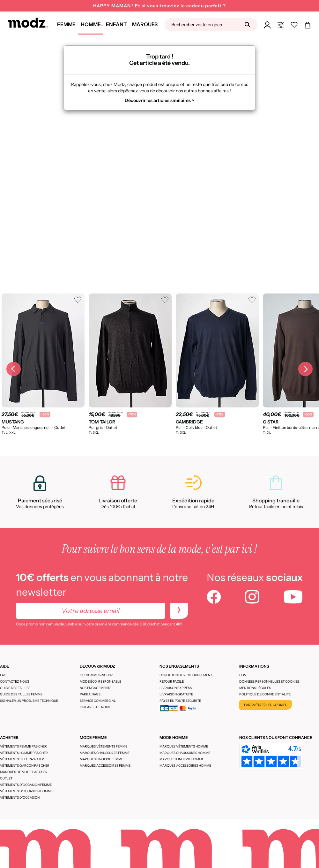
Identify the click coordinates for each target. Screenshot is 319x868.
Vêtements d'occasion (20, 798)
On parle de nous (95, 707)
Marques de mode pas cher (24, 772)
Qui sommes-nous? (96, 675)
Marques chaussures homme (185, 753)
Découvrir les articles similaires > (159, 100)
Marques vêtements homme (184, 746)
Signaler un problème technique (29, 701)
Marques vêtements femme (104, 746)
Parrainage (90, 694)
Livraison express (176, 688)
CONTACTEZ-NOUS (15, 682)
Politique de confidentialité (265, 694)
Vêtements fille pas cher (22, 759)
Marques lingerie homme (182, 759)
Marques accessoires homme (185, 766)
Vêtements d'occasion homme (26, 791)
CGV (243, 675)
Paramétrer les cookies (266, 705)
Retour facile (172, 682)
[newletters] (179, 611)
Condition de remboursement (186, 675)
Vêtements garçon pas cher (25, 766)
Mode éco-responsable (100, 682)
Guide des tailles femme (21, 694)
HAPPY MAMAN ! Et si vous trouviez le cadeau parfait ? (159, 6)
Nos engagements (96, 688)
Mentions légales (255, 688)
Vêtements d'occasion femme (26, 785)
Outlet (6, 778)
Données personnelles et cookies (269, 682)
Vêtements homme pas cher (24, 753)
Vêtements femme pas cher (23, 746)
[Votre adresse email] (91, 611)
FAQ (3, 675)
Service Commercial (98, 701)
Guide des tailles (15, 688)
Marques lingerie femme (101, 759)
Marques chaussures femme (105, 753)
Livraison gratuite (176, 694)
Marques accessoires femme (105, 766)
